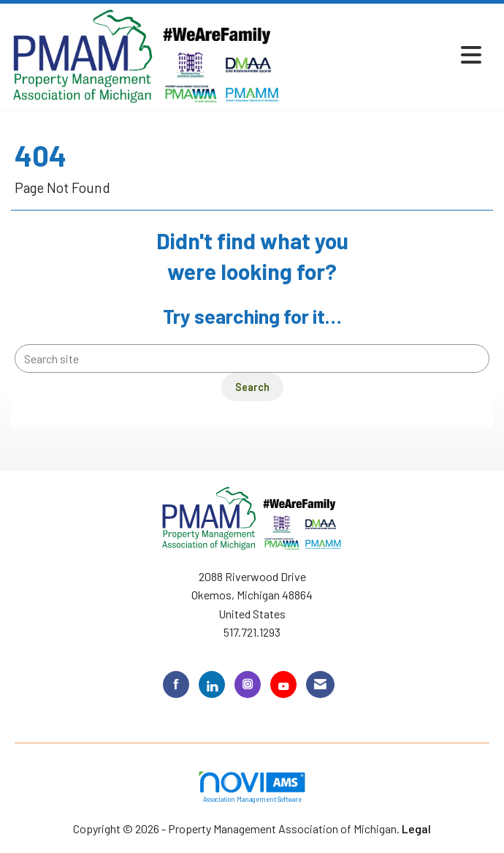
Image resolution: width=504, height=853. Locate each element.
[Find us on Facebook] (176, 685)
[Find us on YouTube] (283, 685)
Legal (416, 829)
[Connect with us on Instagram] (248, 685)
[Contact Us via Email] (320, 685)
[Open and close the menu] (386, 54)
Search (252, 387)
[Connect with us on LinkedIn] (212, 685)
